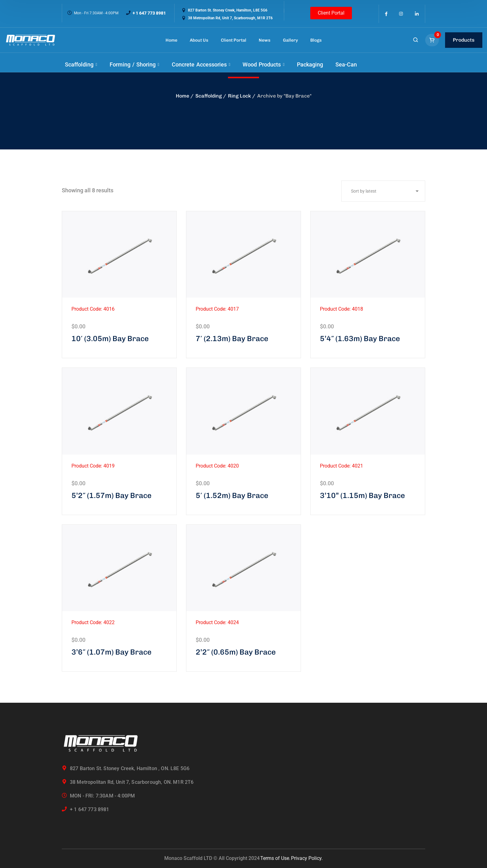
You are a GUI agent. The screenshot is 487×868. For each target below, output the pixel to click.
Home (182, 96)
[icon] (386, 14)
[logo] (30, 40)
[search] (416, 40)
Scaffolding (209, 96)
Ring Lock (239, 96)
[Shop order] (383, 191)
